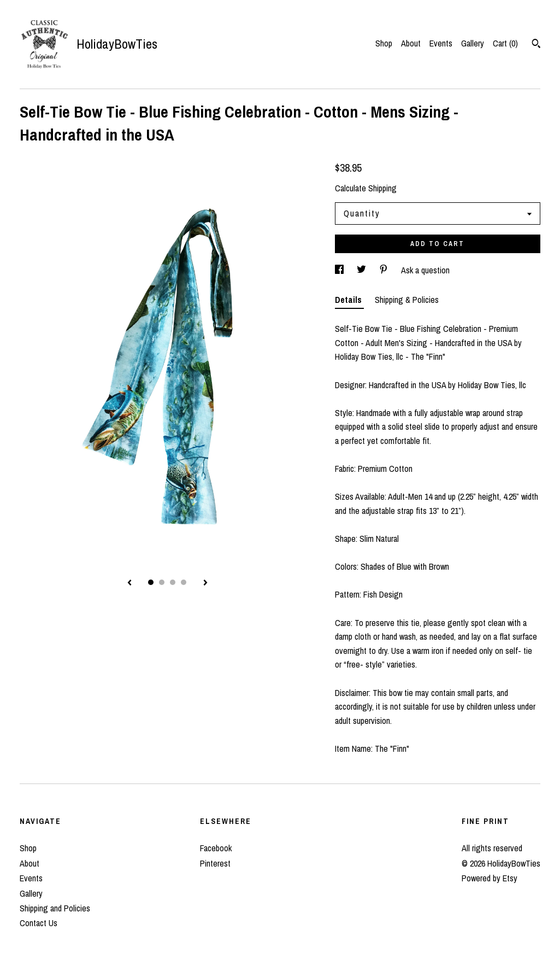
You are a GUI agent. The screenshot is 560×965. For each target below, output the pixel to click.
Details (349, 300)
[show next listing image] (205, 583)
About (411, 43)
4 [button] (184, 582)
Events (441, 43)
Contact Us (39, 923)
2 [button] (162, 582)
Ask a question (425, 270)
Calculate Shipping (366, 188)
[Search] (536, 45)
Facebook (216, 848)
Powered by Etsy (490, 878)
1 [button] (151, 582)
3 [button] (173, 582)
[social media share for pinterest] (385, 270)
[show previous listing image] (129, 583)
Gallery (473, 43)
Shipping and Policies (55, 908)
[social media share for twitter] (362, 270)
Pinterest (215, 863)
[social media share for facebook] (340, 270)
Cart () (505, 43)
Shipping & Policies (407, 300)
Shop (384, 43)
